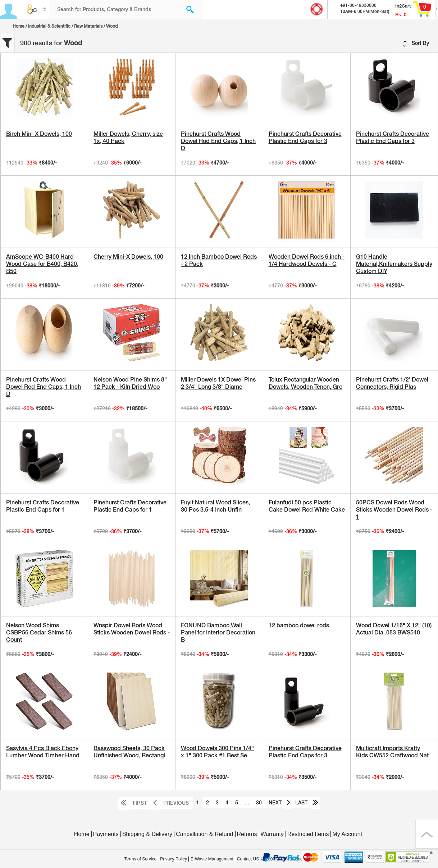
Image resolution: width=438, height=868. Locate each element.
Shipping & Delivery (147, 834)
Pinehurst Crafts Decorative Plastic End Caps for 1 (43, 506)
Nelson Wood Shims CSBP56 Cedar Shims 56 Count (39, 632)
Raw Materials (88, 26)
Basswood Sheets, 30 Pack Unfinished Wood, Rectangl (129, 752)
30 (259, 803)
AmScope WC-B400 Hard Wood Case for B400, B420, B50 (42, 264)
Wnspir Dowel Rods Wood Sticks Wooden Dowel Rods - (132, 629)
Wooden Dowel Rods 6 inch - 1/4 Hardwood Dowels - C (307, 260)
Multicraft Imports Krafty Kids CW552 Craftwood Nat (392, 752)
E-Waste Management (212, 859)
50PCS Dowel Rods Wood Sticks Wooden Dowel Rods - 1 (394, 510)
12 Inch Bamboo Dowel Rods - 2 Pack (219, 260)
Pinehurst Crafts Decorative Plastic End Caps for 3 (305, 137)
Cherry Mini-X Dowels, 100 (128, 257)
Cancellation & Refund (204, 834)
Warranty (272, 834)
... (247, 803)
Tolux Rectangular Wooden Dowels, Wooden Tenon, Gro (305, 383)
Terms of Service (140, 859)
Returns (247, 834)
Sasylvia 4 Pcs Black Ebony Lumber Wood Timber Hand (43, 752)
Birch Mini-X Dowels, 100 (39, 134)
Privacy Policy (174, 859)
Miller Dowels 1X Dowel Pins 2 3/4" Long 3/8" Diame (218, 383)
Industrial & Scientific (49, 26)
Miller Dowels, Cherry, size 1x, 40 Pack (128, 137)
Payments (106, 834)
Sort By (416, 43)
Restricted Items (308, 834)
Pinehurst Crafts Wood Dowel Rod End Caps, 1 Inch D (218, 141)
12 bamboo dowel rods (299, 625)
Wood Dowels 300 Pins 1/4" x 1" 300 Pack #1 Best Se (217, 752)
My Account (347, 834)
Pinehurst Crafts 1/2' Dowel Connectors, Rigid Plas (392, 383)
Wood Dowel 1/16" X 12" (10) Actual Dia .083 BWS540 (394, 629)
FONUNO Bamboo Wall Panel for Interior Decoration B (218, 632)
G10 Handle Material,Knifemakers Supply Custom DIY (394, 264)
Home (19, 26)
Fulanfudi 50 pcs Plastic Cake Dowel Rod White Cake (307, 506)
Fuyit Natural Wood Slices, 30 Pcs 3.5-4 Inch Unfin (215, 506)
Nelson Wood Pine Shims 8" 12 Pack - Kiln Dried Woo (130, 383)
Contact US (248, 859)
